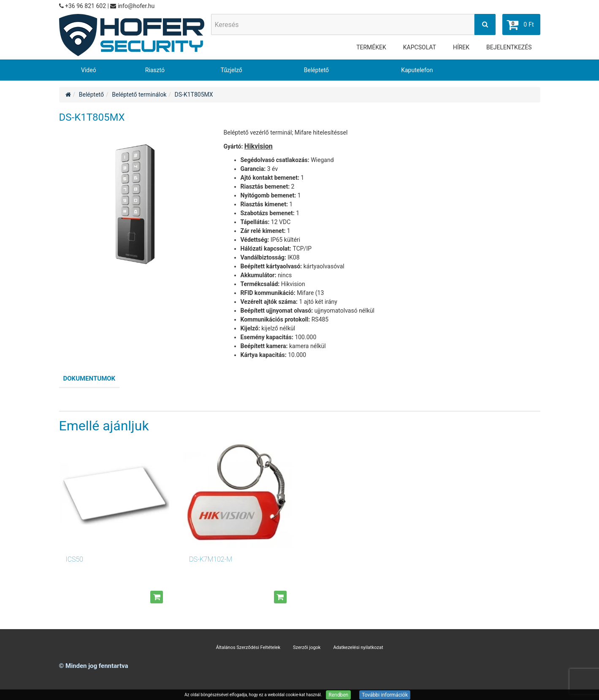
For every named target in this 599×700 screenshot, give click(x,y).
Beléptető (316, 70)
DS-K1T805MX (194, 95)
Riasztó (155, 70)
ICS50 (75, 559)
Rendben (338, 695)
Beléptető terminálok (139, 95)
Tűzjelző (231, 70)
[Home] (68, 95)
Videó (89, 70)
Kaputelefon (417, 70)
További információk (385, 695)
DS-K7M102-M (211, 559)
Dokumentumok (89, 378)
